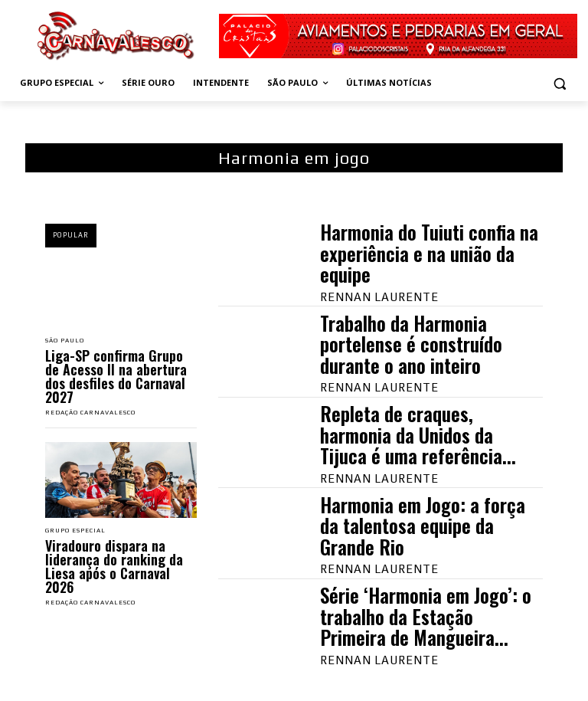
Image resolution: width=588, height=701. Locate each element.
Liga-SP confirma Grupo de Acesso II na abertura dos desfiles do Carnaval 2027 (116, 376)
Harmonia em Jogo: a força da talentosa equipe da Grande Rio (423, 526)
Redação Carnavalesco (90, 413)
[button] (559, 83)
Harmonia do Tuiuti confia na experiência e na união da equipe (429, 253)
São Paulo (65, 341)
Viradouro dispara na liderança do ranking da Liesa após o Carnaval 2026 (114, 566)
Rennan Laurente (379, 297)
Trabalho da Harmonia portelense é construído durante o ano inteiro (411, 344)
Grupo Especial (75, 531)
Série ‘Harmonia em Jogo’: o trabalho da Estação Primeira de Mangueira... (426, 616)
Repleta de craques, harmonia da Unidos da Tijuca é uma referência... (418, 434)
